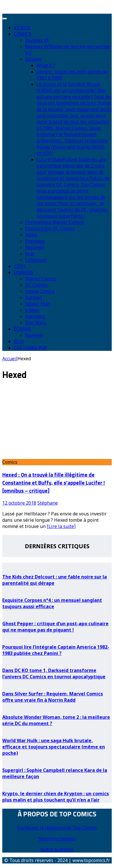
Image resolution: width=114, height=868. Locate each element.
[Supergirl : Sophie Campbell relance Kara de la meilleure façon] (57, 759)
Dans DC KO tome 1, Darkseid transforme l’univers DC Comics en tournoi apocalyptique (54, 673)
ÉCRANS (22, 329)
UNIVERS (24, 272)
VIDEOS (22, 28)
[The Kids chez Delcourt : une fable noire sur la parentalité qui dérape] (57, 566)
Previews (35, 241)
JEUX (19, 341)
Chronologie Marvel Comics (54, 222)
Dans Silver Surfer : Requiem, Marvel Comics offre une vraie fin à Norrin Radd (53, 697)
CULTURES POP (30, 348)
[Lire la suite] (61, 526)
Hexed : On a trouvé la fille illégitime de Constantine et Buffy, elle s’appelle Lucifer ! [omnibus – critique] (54, 483)
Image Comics (40, 291)
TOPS (20, 266)
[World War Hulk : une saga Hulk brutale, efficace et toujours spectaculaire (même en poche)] (57, 730)
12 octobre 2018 (19, 503)
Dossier (33, 59)
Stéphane (48, 503)
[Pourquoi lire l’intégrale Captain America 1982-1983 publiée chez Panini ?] (57, 636)
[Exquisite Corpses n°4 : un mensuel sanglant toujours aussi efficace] (57, 589)
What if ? (46, 65)
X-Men (32, 310)
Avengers (35, 316)
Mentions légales (57, 839)
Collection (36, 260)
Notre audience (57, 849)
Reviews (34, 335)
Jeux (30, 254)
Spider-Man (38, 304)
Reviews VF (37, 40)
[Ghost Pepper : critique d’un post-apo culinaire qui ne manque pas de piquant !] (57, 613)
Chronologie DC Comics (50, 228)
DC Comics (36, 285)
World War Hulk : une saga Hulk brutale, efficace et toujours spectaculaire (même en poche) (54, 747)
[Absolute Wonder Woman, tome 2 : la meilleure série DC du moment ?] (57, 706)
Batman (33, 298)
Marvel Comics (41, 279)
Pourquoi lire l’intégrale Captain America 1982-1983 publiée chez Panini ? (56, 650)
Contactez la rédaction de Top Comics (57, 828)
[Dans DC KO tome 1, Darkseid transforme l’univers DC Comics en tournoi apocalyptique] (57, 659)
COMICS (23, 34)
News (31, 235)
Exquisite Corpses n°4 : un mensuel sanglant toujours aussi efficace (52, 603)
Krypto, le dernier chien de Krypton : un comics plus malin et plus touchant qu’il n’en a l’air (56, 797)
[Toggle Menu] (5, 19)
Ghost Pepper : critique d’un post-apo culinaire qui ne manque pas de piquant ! (55, 627)
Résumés (35, 247)
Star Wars (36, 323)
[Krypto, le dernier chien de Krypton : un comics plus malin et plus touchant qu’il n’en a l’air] (57, 783)
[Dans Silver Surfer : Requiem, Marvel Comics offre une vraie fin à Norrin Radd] (57, 683)
